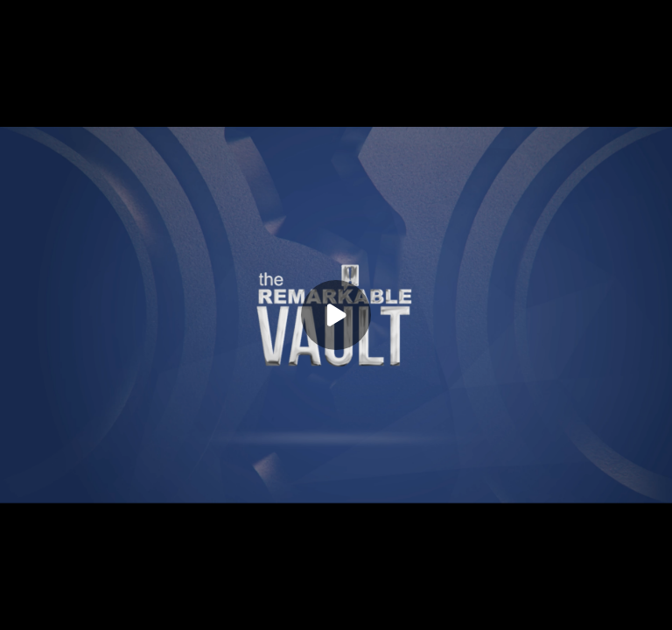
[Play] (336, 315)
